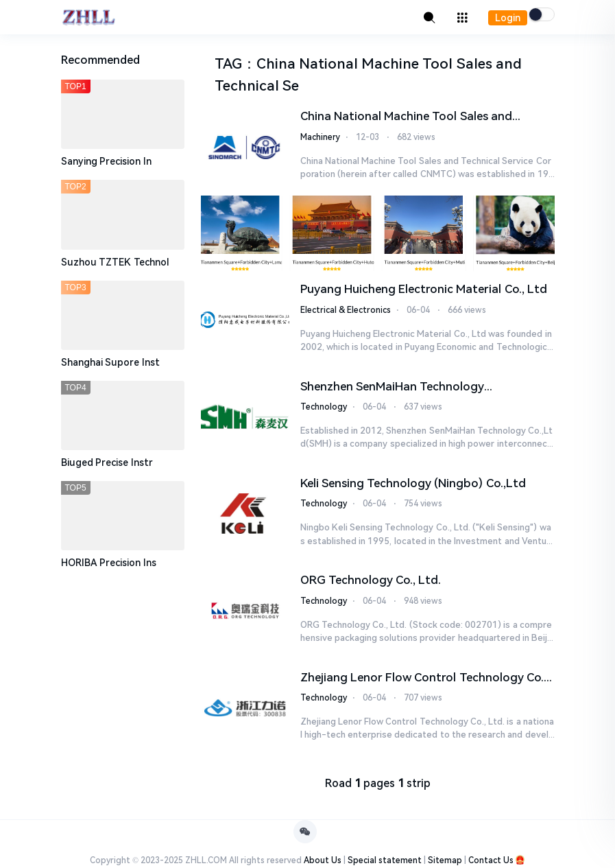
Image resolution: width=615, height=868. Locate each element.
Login (508, 18)
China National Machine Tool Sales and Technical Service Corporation (406, 117)
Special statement (385, 861)
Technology (324, 407)
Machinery (320, 137)
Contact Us (491, 861)
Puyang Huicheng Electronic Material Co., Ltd (424, 289)
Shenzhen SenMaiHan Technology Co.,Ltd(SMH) (393, 388)
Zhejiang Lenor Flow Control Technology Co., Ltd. (423, 679)
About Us (323, 861)
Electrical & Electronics (346, 310)
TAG (228, 64)
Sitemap (445, 861)
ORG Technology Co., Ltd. (371, 580)
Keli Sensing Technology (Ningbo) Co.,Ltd (413, 483)
